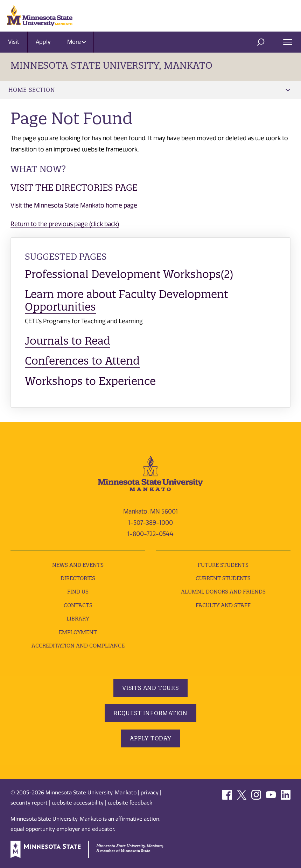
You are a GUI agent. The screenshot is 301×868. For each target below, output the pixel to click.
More (77, 42)
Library (78, 619)
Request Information (150, 713)
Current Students (223, 578)
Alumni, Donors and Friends (223, 592)
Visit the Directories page (74, 188)
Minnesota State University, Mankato (111, 65)
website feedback (130, 803)
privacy (150, 793)
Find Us (78, 592)
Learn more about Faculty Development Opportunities (126, 300)
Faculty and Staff (223, 605)
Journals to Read (68, 341)
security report (29, 803)
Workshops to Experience (90, 381)
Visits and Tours (150, 688)
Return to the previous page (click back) (65, 224)
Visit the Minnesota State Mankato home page (74, 205)
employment (78, 632)
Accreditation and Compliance (78, 646)
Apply (43, 42)
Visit (14, 42)
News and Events (78, 565)
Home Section (149, 90)
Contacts (78, 605)
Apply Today (151, 738)
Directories (78, 578)
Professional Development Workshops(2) (129, 274)
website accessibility (78, 803)
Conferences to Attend (82, 361)
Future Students (223, 565)
